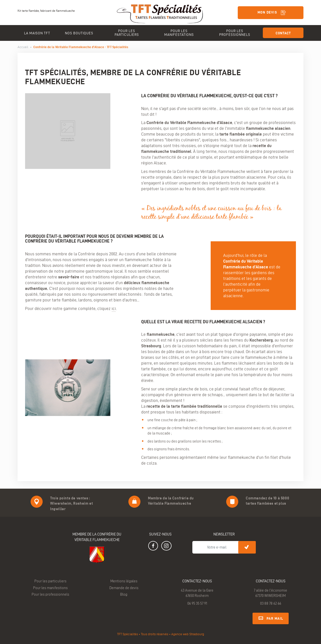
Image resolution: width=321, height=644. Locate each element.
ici (114, 308)
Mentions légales (124, 581)
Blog (124, 594)
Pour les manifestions (50, 588)
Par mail (271, 618)
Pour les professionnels (50, 594)
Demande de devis (124, 588)
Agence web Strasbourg (188, 634)
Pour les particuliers (50, 581)
